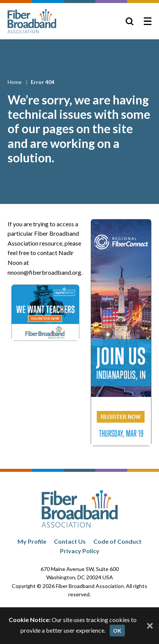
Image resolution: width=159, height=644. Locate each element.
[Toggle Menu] (148, 21)
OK (117, 631)
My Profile (32, 541)
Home (15, 82)
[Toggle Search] (129, 21)
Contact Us (70, 541)
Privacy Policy (80, 551)
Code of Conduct (117, 541)
